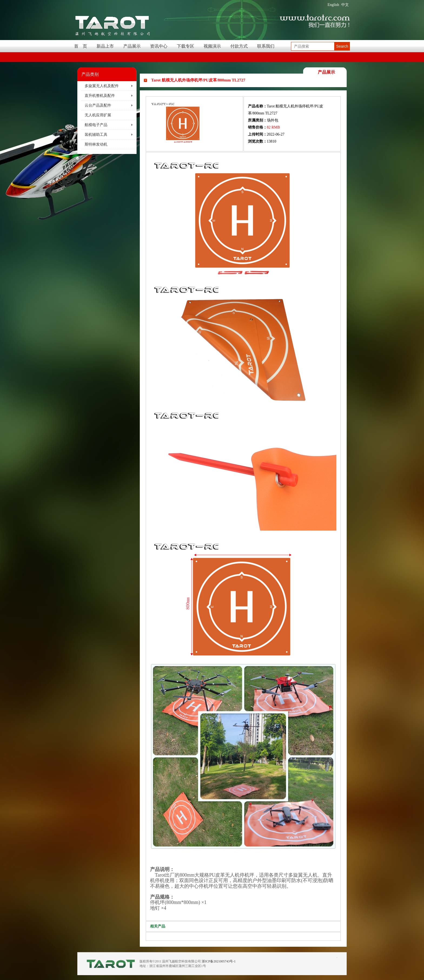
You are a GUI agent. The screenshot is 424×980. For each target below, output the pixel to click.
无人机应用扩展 (98, 115)
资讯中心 (159, 46)
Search (342, 46)
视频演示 (212, 46)
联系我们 (266, 46)
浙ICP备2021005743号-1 (219, 961)
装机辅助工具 (96, 135)
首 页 (81, 46)
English (333, 5)
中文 (345, 5)
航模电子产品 (96, 125)
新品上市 (105, 46)
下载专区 (186, 46)
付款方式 (239, 46)
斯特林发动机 (96, 144)
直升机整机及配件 (100, 96)
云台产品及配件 (98, 105)
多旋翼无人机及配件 (102, 86)
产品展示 (132, 46)
